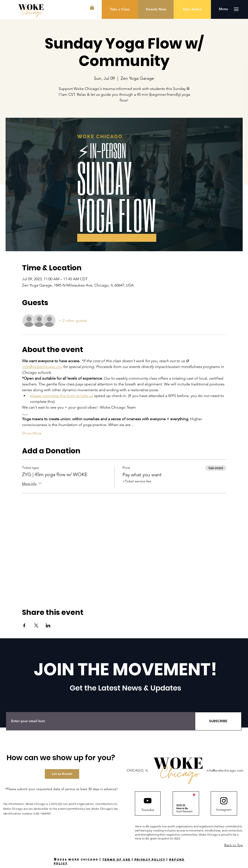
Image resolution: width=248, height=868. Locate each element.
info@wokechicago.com (225, 770)
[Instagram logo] (224, 801)
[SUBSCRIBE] (218, 721)
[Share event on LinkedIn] (48, 625)
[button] (92, 7)
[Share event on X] (36, 625)
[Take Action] (192, 9)
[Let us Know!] (62, 774)
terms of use (116, 860)
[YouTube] (148, 801)
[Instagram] (224, 810)
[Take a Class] (120, 9)
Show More (32, 433)
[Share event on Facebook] (24, 625)
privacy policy (150, 860)
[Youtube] (148, 810)
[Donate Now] (156, 9)
